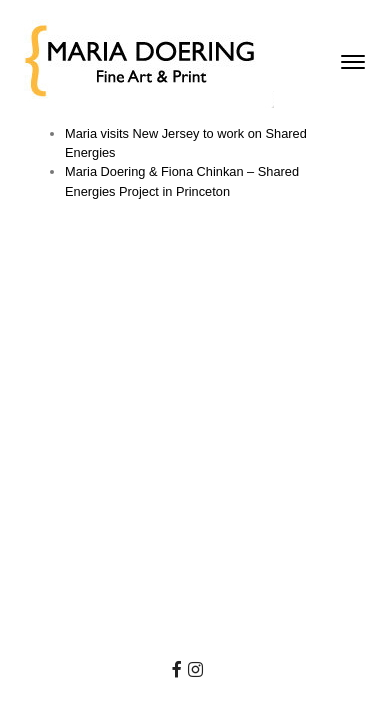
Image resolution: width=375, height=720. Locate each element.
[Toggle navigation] (353, 62)
